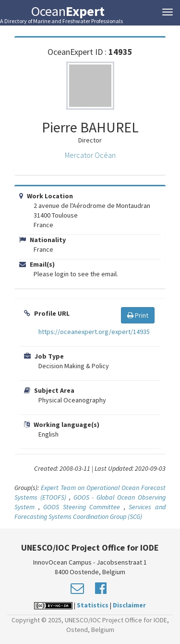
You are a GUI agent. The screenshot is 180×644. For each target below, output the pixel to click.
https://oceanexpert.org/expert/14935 (94, 332)
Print (138, 315)
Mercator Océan (90, 155)
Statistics (93, 605)
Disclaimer (129, 605)
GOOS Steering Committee (82, 507)
